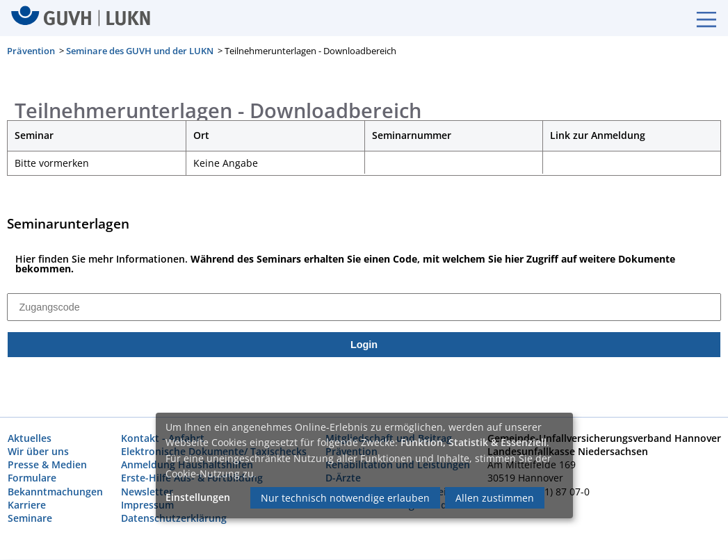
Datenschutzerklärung (174, 519)
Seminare (30, 519)
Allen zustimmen (495, 498)
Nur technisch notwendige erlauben (345, 498)
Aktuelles (30, 439)
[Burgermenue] (699, 18)
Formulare (32, 478)
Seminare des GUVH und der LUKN (140, 51)
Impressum (147, 505)
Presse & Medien (47, 465)
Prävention (31, 51)
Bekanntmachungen (55, 492)
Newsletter (147, 492)
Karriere (27, 505)
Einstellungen (198, 497)
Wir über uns (38, 452)
